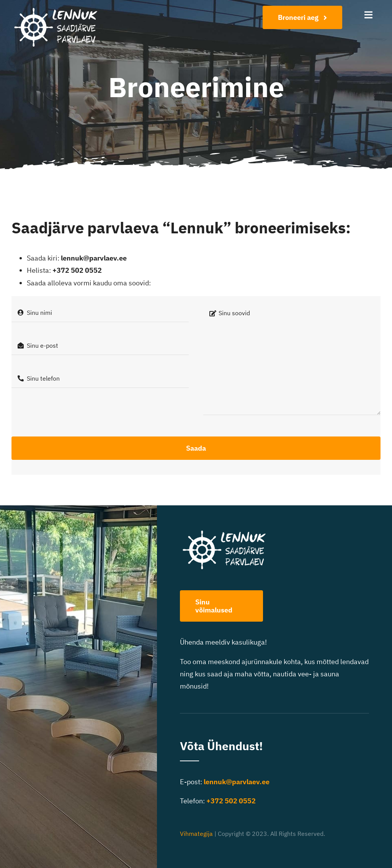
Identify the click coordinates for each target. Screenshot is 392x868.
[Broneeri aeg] (302, 17)
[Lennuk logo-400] (60, 9)
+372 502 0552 (77, 270)
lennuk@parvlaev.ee (94, 258)
